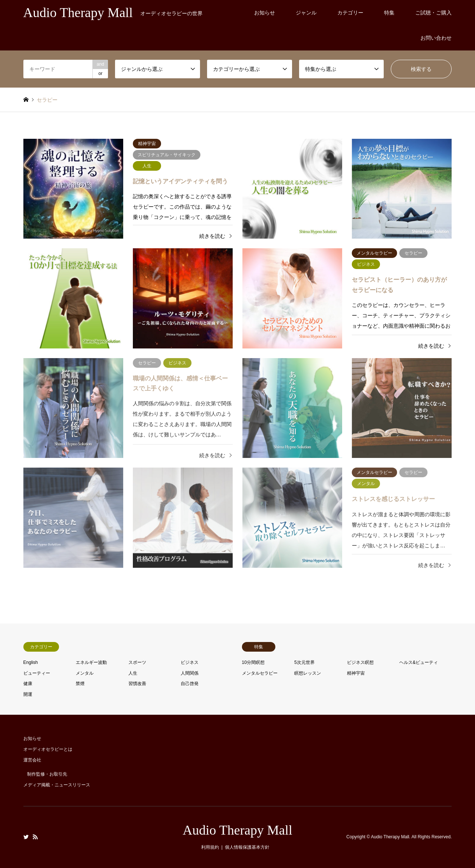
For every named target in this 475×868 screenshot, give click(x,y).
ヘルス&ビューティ (419, 662)
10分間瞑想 (253, 662)
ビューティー (37, 673)
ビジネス (190, 662)
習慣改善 (137, 684)
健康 (28, 684)
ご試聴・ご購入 (433, 13)
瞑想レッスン (308, 673)
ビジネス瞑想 (360, 662)
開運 (28, 694)
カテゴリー (350, 13)
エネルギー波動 (91, 662)
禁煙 (80, 684)
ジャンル (306, 13)
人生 (133, 673)
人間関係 (190, 673)
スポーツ (137, 662)
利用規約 (210, 847)
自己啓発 (190, 684)
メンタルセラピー (260, 673)
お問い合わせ (436, 38)
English (31, 662)
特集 (389, 13)
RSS (35, 837)
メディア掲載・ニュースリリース (57, 785)
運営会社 (32, 760)
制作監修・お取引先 (47, 774)
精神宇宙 (356, 673)
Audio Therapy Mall (237, 830)
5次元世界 (304, 662)
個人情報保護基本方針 (247, 847)
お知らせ (265, 13)
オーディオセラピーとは (48, 749)
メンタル (85, 673)
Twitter (26, 837)
